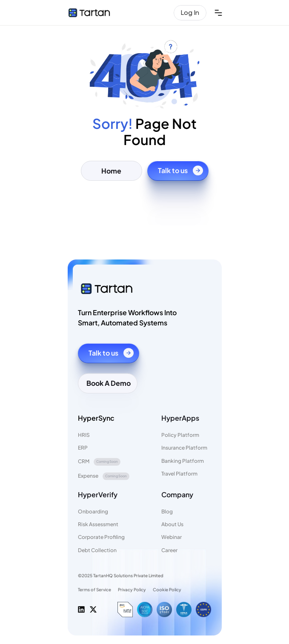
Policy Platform (180, 435)
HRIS (84, 435)
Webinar (172, 537)
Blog (167, 511)
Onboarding (93, 511)
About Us (172, 524)
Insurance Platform (184, 448)
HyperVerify (98, 494)
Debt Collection (97, 550)
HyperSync (96, 417)
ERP (83, 448)
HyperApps (180, 417)
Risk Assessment (98, 524)
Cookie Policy (167, 590)
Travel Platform (179, 474)
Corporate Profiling (101, 537)
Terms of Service (94, 590)
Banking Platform (183, 460)
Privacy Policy (132, 590)
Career (169, 550)
